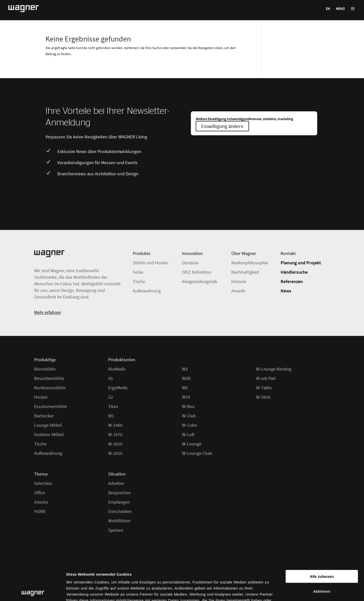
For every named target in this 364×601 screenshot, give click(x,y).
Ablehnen (322, 555)
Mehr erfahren (48, 312)
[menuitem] (328, 8)
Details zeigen (269, 591)
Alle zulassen (322, 540)
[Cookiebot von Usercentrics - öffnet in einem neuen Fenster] (33, 591)
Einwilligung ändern (222, 126)
